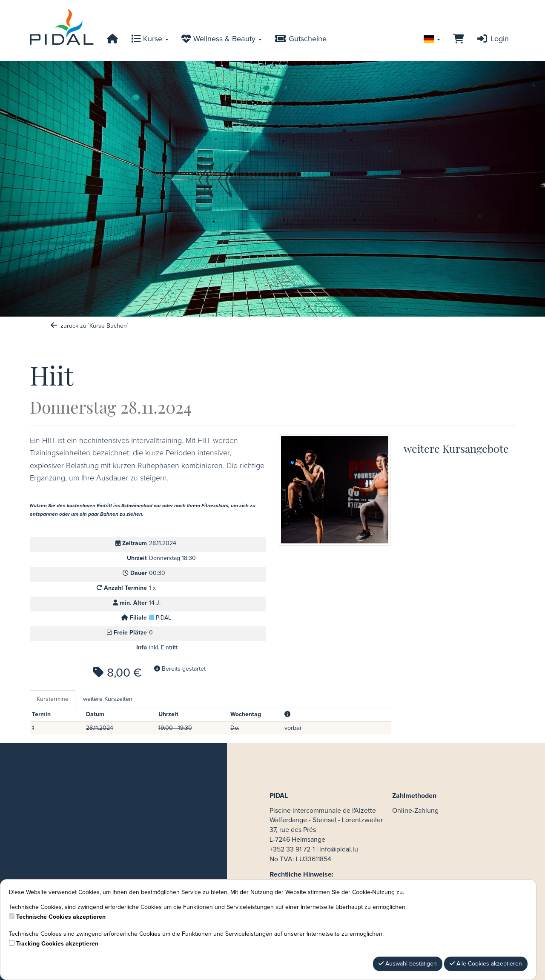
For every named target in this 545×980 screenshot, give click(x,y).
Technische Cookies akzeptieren (61, 917)
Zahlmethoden (414, 796)
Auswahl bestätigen (408, 964)
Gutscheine (301, 39)
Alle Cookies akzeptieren (486, 964)
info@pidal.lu (339, 849)
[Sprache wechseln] (432, 39)
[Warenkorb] (458, 39)
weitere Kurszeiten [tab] (108, 699)
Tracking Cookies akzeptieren (57, 944)
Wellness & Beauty (222, 39)
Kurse (150, 39)
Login (493, 39)
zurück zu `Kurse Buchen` (89, 326)
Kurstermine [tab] (53, 699)
